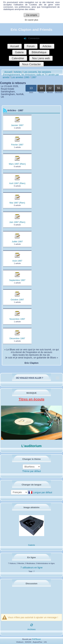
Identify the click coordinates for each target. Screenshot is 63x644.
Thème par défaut (32, 471)
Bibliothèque (39, 52)
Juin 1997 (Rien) (17, 222)
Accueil (15, 46)
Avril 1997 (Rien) (17, 183)
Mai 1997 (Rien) (17, 203)
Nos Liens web (41, 58)
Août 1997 (17, 261)
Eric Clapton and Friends (32, 30)
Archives (31, 629)
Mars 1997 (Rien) (17, 164)
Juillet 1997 (17, 242)
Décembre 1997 (17, 338)
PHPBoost (36, 639)
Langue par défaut (43, 492)
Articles (47, 46)
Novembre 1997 (17, 319)
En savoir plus (32, 20)
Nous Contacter (32, 64)
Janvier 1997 (17, 125)
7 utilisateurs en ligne (32, 568)
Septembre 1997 (17, 280)
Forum (31, 46)
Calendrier (18, 58)
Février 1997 (17, 145)
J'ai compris (31, 15)
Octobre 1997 (17, 300)
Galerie (19, 52)
